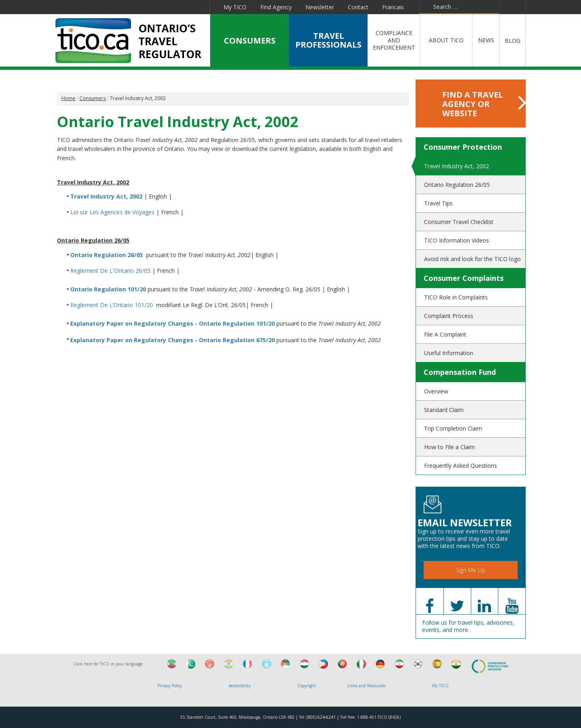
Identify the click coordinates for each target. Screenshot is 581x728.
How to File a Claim (449, 447)
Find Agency (276, 7)
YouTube (160, 7)
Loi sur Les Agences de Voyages (112, 212)
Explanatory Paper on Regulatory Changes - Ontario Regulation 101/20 (172, 323)
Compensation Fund (460, 372)
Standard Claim (444, 410)
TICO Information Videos (457, 240)
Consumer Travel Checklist (459, 222)
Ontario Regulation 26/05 (107, 255)
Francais (393, 7)
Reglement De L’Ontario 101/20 (112, 305)
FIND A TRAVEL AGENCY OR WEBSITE (473, 104)
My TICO (235, 7)
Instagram (199, 7)
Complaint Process (449, 316)
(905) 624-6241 (321, 717)
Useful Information (449, 353)
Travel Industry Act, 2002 (106, 196)
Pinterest (179, 7)
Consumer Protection (463, 147)
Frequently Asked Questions (461, 465)
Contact (358, 7)
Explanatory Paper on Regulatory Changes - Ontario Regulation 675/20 (172, 340)
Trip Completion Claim (453, 428)
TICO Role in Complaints (456, 297)
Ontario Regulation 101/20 (109, 289)
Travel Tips (438, 203)
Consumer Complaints (464, 278)
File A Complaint (445, 334)
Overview (436, 391)
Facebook (105, 7)
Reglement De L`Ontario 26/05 (110, 271)
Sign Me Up (471, 570)
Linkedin (141, 7)
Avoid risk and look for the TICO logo (472, 259)
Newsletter (320, 7)
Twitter (122, 7)
